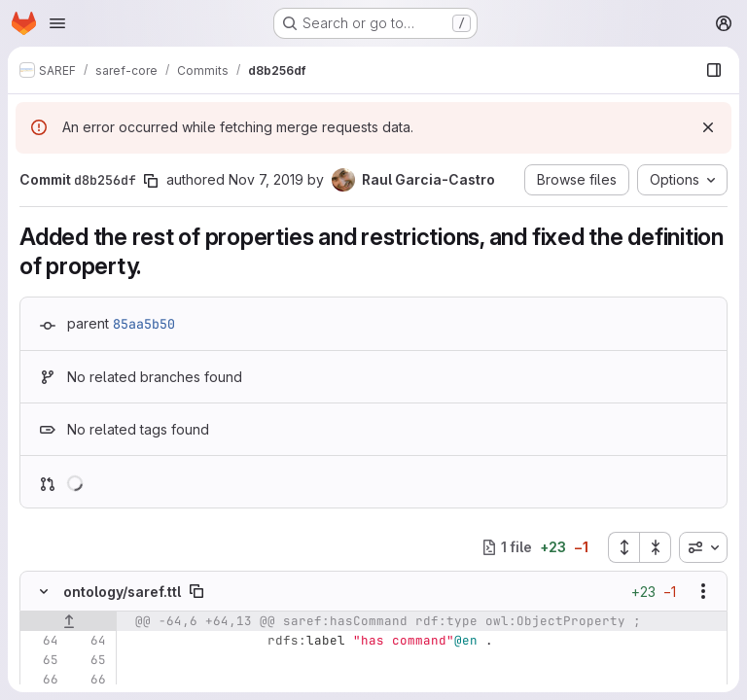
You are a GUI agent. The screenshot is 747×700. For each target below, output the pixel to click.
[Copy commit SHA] (151, 181)
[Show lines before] (69, 621)
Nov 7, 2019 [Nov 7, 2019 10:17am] (266, 179)
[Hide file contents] (44, 591)
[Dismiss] (708, 127)
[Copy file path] (196, 591)
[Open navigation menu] (57, 23)
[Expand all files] (623, 547)
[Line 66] (42, 680)
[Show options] (703, 591)
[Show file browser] (714, 70)
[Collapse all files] (656, 547)
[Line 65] (42, 660)
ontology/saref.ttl (122, 592)
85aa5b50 (144, 324)
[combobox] (703, 547)
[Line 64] (42, 641)
